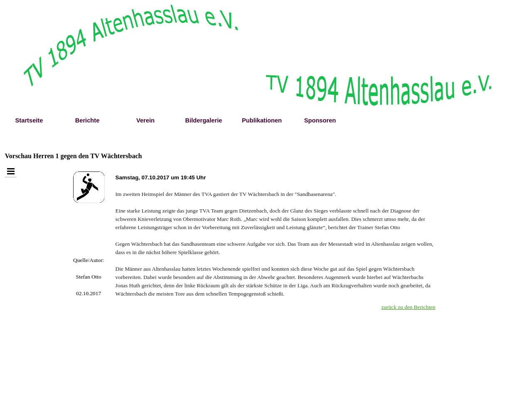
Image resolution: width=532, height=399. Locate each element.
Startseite (29, 120)
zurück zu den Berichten (409, 307)
